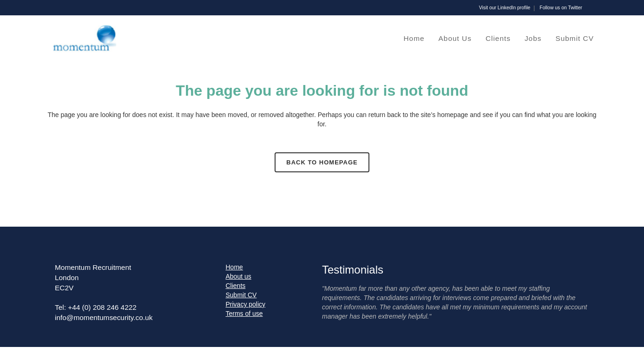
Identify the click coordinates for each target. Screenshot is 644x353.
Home (234, 267)
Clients (236, 286)
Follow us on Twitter (561, 8)
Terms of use (244, 314)
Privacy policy (246, 304)
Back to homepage (322, 162)
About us (239, 276)
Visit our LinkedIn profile (505, 8)
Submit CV (241, 295)
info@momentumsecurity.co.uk (104, 317)
